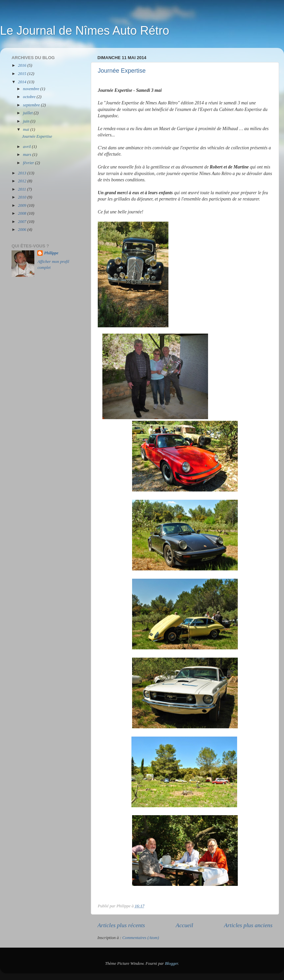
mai (27, 129)
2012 (22, 181)
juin (27, 121)
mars (28, 155)
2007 (22, 222)
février (29, 163)
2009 (22, 205)
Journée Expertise (122, 71)
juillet (29, 113)
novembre (32, 89)
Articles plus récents (121, 925)
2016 (22, 65)
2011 (22, 189)
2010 (22, 197)
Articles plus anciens (248, 925)
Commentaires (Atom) (141, 938)
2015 (22, 74)
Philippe (51, 253)
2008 (22, 213)
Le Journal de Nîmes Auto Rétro (85, 31)
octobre (30, 97)
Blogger (171, 963)
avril (28, 147)
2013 (22, 173)
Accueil (184, 925)
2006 (22, 230)
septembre (32, 105)
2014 (22, 82)
